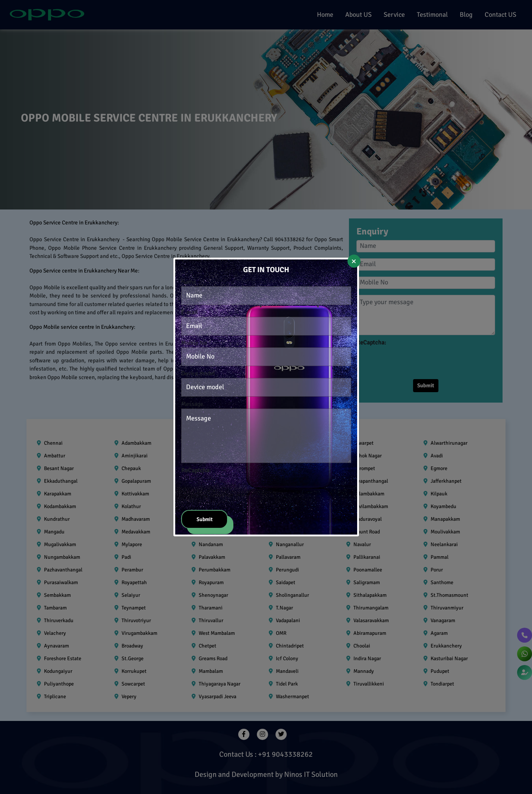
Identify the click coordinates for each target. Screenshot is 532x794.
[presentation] (238, 489)
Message (192, 404)
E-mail (190, 312)
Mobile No (194, 343)
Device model (198, 374)
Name (189, 282)
